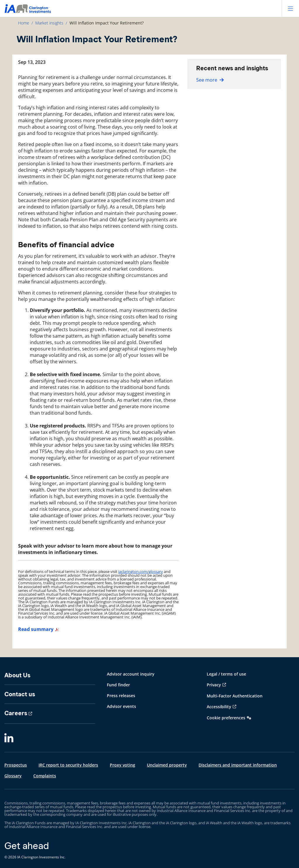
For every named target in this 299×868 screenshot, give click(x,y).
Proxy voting (122, 765)
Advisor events (121, 706)
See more (210, 80)
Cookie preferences (226, 718)
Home (24, 23)
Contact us (20, 694)
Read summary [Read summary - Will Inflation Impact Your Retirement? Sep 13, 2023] (36, 629)
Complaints (45, 776)
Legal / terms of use (226, 674)
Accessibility (219, 707)
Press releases (121, 696)
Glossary (13, 776)
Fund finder (118, 685)
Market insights (49, 23)
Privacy (214, 685)
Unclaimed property (167, 765)
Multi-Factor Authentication (235, 696)
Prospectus (16, 765)
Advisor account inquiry (131, 674)
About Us (17, 675)
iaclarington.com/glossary (141, 571)
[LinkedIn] (9, 738)
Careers (16, 713)
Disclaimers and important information (238, 765)
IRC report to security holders (68, 765)
